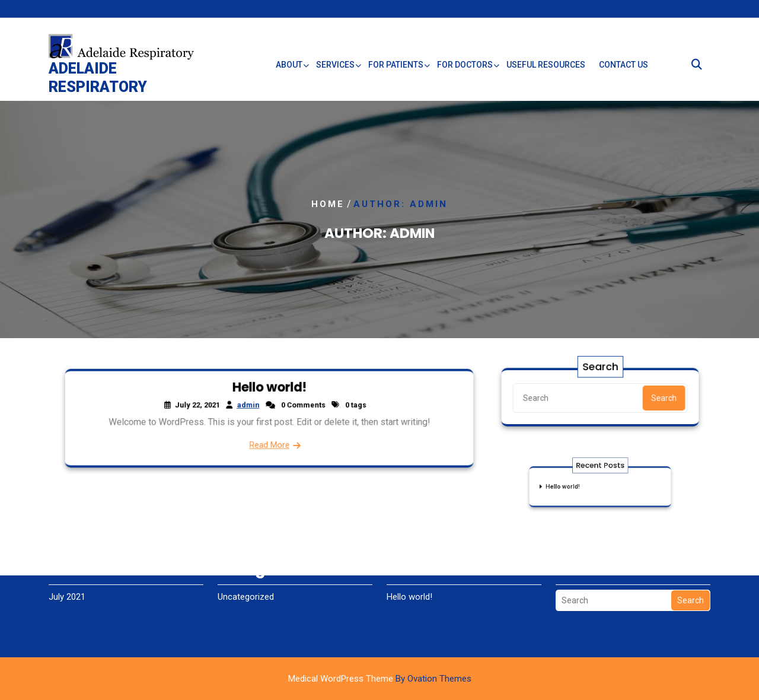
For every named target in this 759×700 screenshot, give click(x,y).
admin (249, 406)
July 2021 (67, 585)
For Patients (396, 69)
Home (328, 204)
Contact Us (624, 69)
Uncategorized (246, 585)
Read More (269, 444)
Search (661, 398)
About (289, 69)
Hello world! (269, 388)
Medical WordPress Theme (380, 679)
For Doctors (465, 69)
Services (335, 69)
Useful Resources (546, 69)
